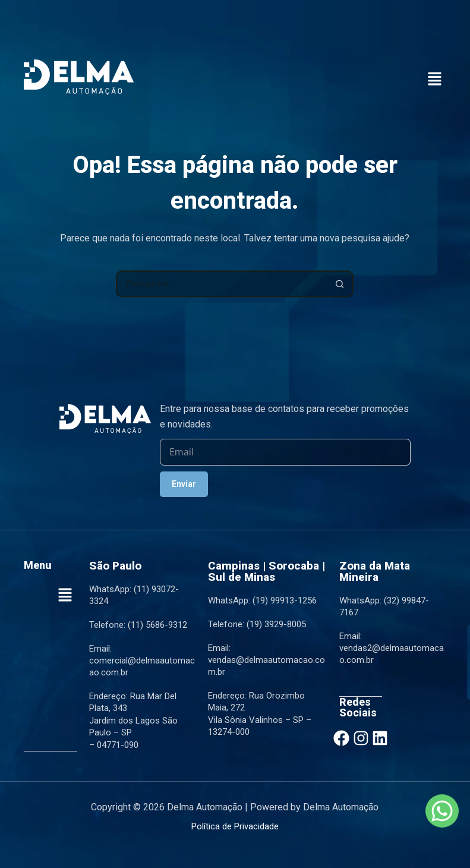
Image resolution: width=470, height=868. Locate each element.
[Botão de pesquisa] (340, 284)
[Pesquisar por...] (221, 284)
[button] (434, 80)
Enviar (184, 484)
